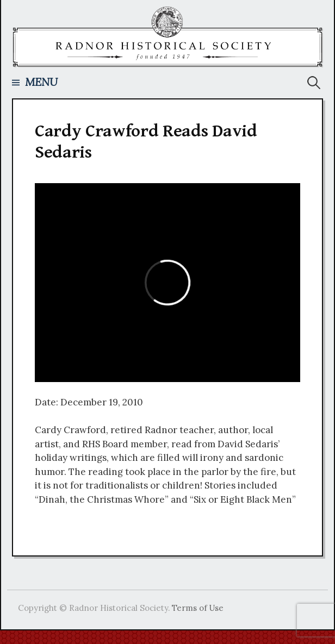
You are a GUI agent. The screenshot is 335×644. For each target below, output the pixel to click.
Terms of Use (198, 608)
